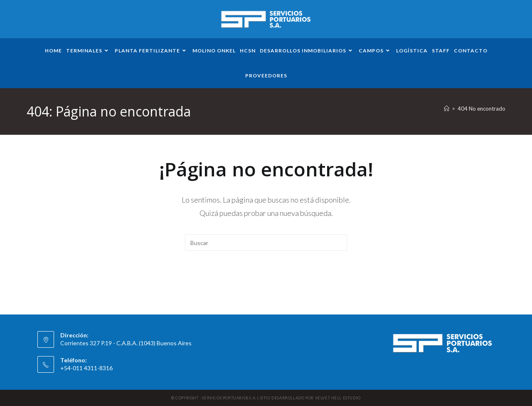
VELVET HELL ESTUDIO (338, 398)
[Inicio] (447, 109)
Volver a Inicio (266, 285)
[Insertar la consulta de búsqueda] (266, 243)
